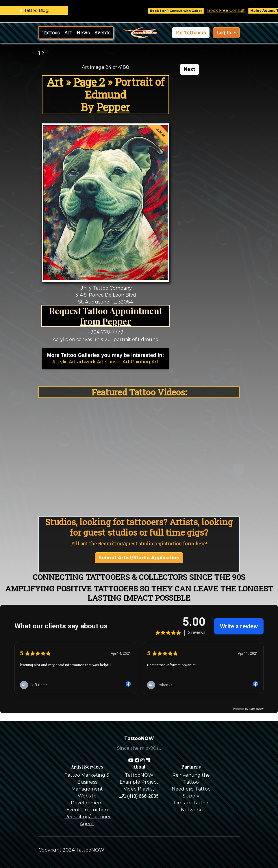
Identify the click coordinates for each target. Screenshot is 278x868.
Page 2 (89, 82)
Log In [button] (225, 33)
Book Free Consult (232, 10)
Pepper (113, 107)
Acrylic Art (64, 362)
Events (102, 33)
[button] (191, 33)
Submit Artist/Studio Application (139, 558)
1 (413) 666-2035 (139, 796)
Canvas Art (117, 362)
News (83, 33)
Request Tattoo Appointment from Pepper (106, 316)
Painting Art (145, 362)
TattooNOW (139, 775)
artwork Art (91, 362)
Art (68, 33)
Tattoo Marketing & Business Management (87, 782)
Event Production (87, 810)
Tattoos (51, 33)
